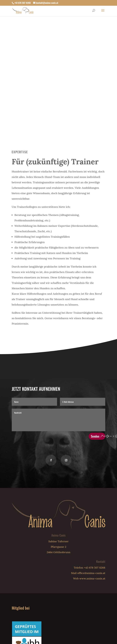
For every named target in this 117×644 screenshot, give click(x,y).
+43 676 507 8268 (22, 3)
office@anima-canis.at (91, 573)
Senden (95, 436)
